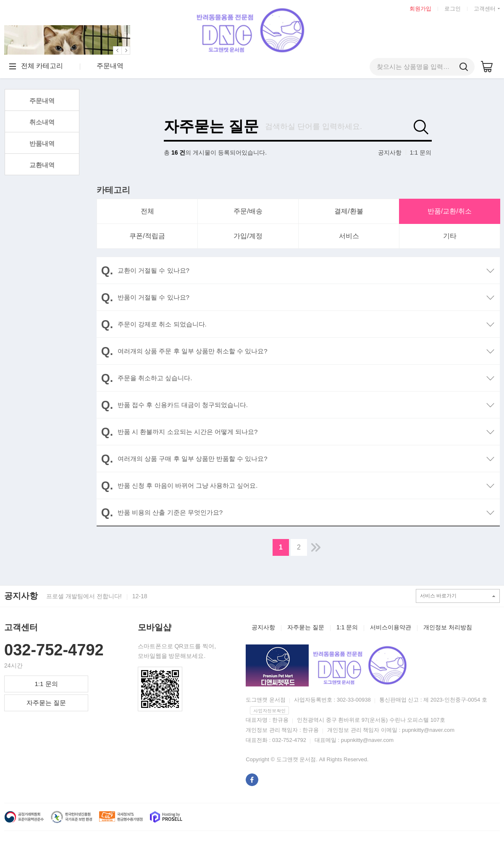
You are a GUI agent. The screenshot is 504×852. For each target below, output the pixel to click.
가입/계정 (248, 236)
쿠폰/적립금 (147, 236)
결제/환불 (349, 211)
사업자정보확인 (269, 711)
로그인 (453, 9)
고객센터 (485, 9)
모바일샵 (155, 627)
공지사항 (390, 153)
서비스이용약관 (391, 627)
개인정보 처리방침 (448, 627)
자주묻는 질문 (211, 126)
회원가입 (420, 9)
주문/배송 (248, 211)
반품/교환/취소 (450, 211)
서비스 (349, 236)
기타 (450, 236)
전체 (147, 211)
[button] (117, 50)
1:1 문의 (421, 153)
